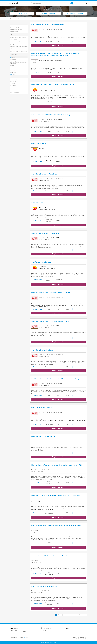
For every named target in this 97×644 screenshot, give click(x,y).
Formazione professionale (16, 30)
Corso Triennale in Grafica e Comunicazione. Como (48, 25)
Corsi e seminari (14, 26)
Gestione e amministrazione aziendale (18, 37)
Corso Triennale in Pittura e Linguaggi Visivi (45, 233)
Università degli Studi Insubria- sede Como (42, 470)
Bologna (13, 69)
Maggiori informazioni (58, 45)
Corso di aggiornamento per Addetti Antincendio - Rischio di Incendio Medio (56, 495)
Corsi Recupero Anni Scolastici (41, 262)
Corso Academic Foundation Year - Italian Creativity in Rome (51, 321)
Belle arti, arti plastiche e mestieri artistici (19, 52)
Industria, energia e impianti (16, 43)
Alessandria (14, 63)
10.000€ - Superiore (15, 93)
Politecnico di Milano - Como (38, 441)
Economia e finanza (15, 50)
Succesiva (84, 615)
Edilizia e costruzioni (15, 41)
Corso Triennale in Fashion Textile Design (45, 174)
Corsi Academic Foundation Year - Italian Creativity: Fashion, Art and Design (56, 379)
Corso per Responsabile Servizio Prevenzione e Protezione (50, 556)
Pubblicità (70, 628)
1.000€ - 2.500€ (14, 87)
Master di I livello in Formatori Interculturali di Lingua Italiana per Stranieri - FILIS (57, 465)
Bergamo (13, 67)
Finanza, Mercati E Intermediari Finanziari (44, 586)
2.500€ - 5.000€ (14, 89)
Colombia (21, 638)
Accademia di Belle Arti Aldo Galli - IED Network (51, 29)
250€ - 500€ (14, 83)
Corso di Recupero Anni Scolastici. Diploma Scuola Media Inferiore (53, 84)
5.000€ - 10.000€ (15, 91)
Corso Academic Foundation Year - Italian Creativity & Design (51, 115)
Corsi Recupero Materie (39, 144)
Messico (28, 638)
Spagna (12, 638)
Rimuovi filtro (13, 57)
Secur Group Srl (35, 500)
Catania (13, 73)
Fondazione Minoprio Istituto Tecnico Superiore (51, 60)
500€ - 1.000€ (14, 85)
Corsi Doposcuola (37, 203)
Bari (12, 65)
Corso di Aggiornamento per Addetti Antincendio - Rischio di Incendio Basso (56, 526)
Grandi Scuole (42, 89)
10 (79, 615)
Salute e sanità (14, 39)
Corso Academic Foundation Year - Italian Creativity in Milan (51, 293)
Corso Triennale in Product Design (42, 350)
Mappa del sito (46, 630)
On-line (13, 60)
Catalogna (16, 638)
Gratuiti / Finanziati (14, 80)
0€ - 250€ (13, 82)
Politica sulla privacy (47, 628)
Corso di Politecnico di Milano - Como (44, 436)
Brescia (13, 71)
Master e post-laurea (15, 31)
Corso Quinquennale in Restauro (42, 408)
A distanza (13, 62)
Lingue (12, 45)
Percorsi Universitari (15, 28)
